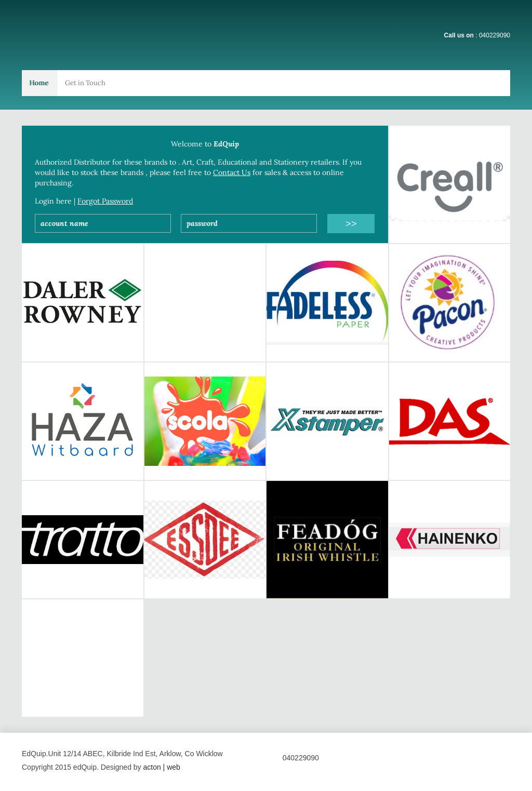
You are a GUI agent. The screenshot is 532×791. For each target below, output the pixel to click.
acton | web (161, 767)
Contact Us (232, 172)
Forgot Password (105, 201)
